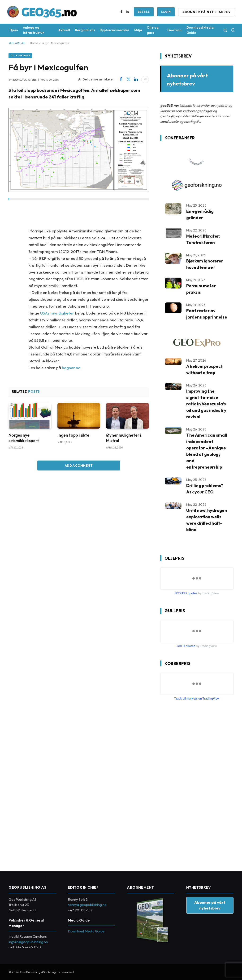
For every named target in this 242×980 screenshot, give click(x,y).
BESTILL (144, 12)
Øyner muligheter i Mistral (123, 438)
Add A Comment (79, 466)
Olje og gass (153, 30)
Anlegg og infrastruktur (33, 30)
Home (34, 43)
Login (166, 12)
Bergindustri (85, 30)
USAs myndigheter (57, 313)
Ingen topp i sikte (73, 435)
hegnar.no (71, 368)
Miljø (138, 30)
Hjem (14, 30)
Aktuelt (64, 30)
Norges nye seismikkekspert (24, 438)
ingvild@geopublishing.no (28, 942)
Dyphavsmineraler (115, 30)
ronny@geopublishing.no (87, 905)
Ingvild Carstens (25, 80)
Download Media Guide (200, 30)
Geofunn (174, 30)
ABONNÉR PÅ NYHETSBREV (207, 12)
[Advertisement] (196, 784)
